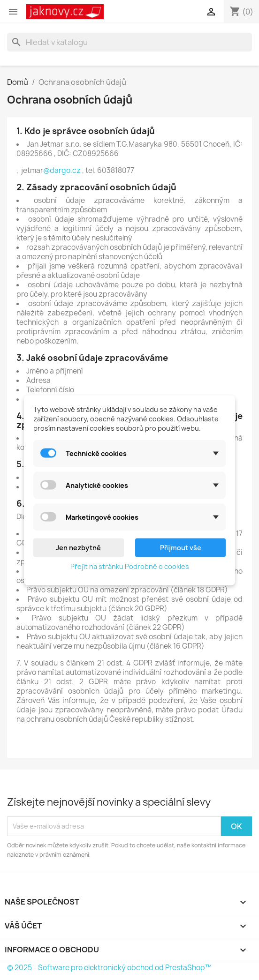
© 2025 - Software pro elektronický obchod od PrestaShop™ (109, 968)
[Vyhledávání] (129, 42)
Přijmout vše (181, 547)
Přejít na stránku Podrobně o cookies (130, 566)
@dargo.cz (63, 170)
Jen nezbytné (78, 547)
